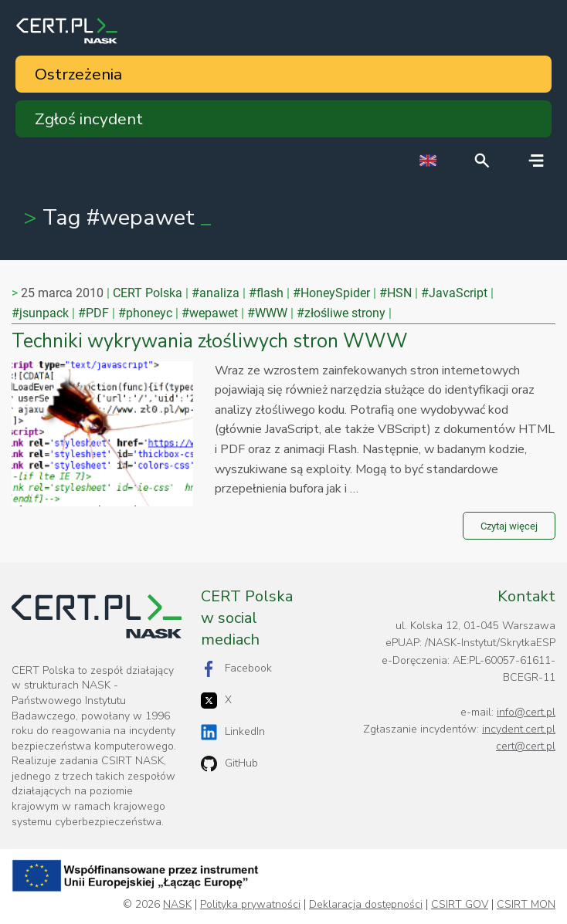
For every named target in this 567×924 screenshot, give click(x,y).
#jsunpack (40, 313)
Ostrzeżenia (78, 74)
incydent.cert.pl (519, 729)
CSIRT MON (526, 905)
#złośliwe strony (341, 313)
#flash (266, 293)
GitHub (229, 764)
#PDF (93, 313)
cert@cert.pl (526, 746)
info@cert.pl (526, 712)
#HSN (396, 293)
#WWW (267, 313)
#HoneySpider (331, 293)
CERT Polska (148, 293)
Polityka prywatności (250, 905)
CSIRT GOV (460, 905)
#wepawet (210, 313)
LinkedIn (233, 732)
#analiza (216, 293)
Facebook (236, 669)
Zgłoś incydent (89, 119)
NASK (177, 905)
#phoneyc (145, 313)
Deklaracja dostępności (366, 905)
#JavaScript (454, 293)
